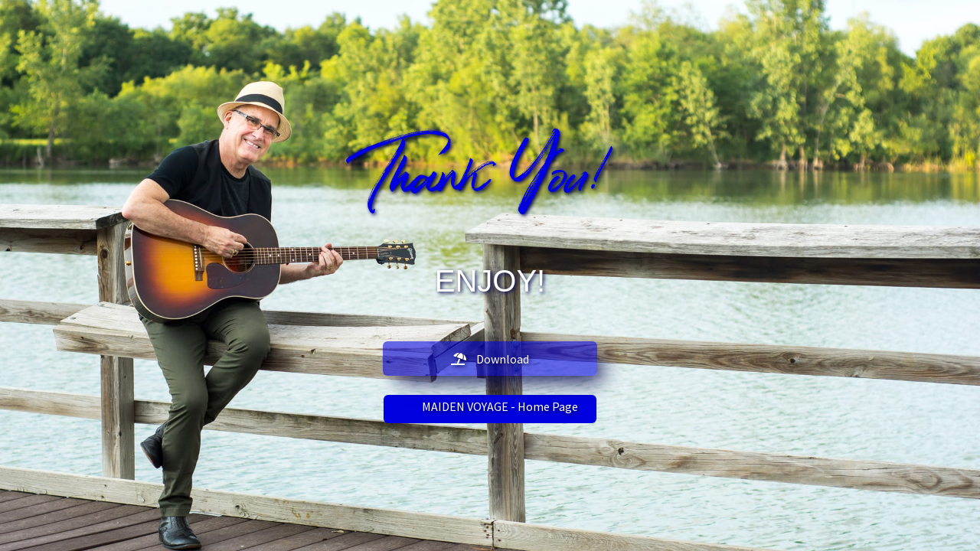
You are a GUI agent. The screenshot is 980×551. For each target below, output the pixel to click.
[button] (490, 359)
